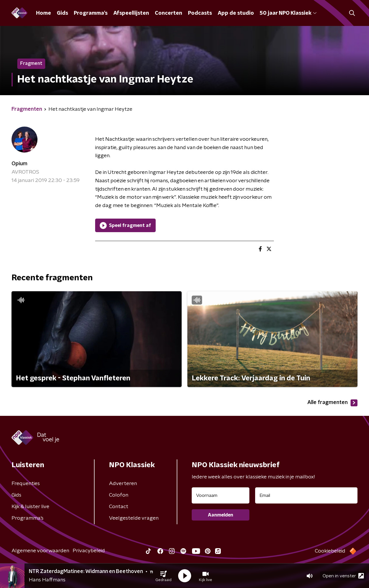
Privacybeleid (89, 551)
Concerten (169, 13)
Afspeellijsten (131, 13)
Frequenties (26, 484)
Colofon (119, 495)
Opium (19, 164)
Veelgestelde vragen (134, 518)
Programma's (91, 13)
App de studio (236, 13)
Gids (62, 13)
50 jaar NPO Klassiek (288, 13)
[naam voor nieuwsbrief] (221, 495)
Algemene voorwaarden (40, 551)
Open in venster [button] (343, 576)
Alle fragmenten (332, 403)
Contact (119, 507)
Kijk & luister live (30, 507)
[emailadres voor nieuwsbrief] (306, 495)
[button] (163, 576)
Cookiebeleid (330, 551)
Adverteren (123, 484)
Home (44, 13)
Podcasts (200, 13)
